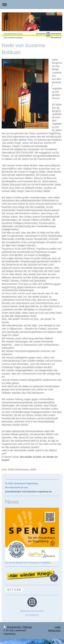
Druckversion (13, 627)
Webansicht (54, 630)
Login (58, 627)
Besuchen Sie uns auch (32, 611)
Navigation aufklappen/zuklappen (32, 4)
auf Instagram (32, 615)
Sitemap (27, 627)
